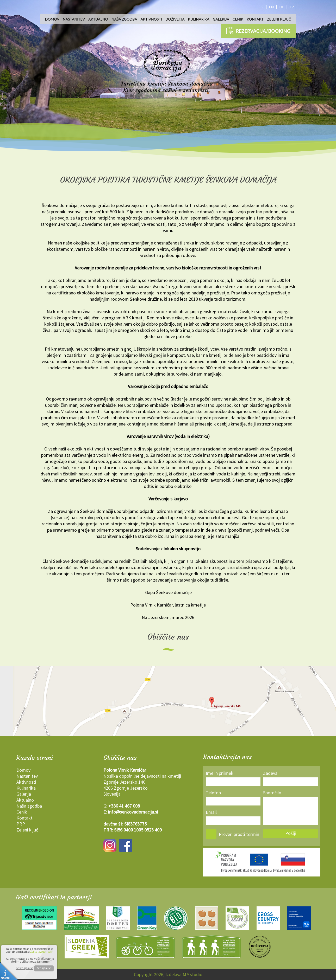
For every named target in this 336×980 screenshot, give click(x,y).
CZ (292, 7)
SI (262, 7)
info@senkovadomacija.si (133, 812)
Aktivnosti (151, 19)
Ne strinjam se (24, 968)
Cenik (238, 19)
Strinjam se (44, 968)
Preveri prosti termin (239, 834)
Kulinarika (199, 19)
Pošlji (291, 833)
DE (282, 7)
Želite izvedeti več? (42, 952)
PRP (21, 824)
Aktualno (98, 19)
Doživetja (175, 19)
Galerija (221, 19)
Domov (52, 19)
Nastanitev (74, 19)
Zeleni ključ (279, 19)
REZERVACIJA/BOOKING (258, 31)
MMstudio (192, 974)
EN (272, 7)
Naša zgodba (124, 19)
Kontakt (255, 19)
